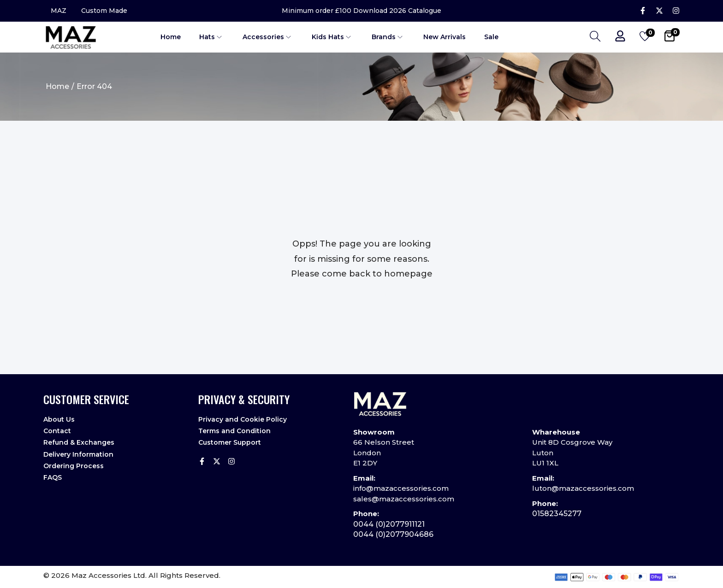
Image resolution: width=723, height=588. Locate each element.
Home (57, 86)
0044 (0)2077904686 (393, 534)
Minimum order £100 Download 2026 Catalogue (361, 11)
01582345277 (557, 514)
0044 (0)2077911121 (389, 524)
